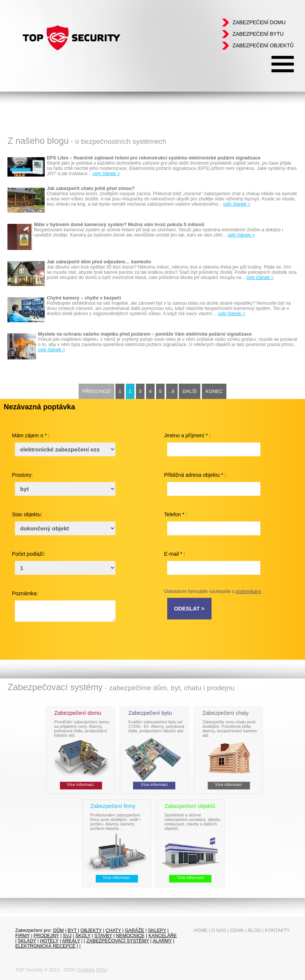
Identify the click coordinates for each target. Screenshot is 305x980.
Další (190, 391)
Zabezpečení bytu (258, 34)
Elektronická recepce (45, 946)
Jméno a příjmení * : (188, 435)
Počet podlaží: (28, 554)
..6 (172, 391)
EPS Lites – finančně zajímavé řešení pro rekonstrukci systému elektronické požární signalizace (153, 158)
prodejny (46, 936)
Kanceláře (162, 936)
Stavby (103, 936)
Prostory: (22, 475)
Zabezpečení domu (259, 22)
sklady (27, 941)
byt (72, 930)
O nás (219, 930)
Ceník (237, 930)
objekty (91, 930)
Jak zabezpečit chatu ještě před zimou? (90, 188)
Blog (255, 930)
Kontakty (277, 930)
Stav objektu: (27, 514)
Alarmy (162, 941)
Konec (214, 391)
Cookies (86, 970)
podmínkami (248, 592)
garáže (134, 930)
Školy (83, 936)
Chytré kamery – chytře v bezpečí (84, 298)
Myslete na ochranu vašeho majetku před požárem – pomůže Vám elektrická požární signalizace (145, 334)
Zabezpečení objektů (263, 45)
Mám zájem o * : (31, 435)
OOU (101, 970)
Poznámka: (25, 593)
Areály (71, 941)
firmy (23, 936)
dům (58, 930)
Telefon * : (176, 514)
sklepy (157, 930)
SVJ (67, 936)
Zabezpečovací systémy (118, 941)
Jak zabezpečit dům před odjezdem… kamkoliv (99, 262)
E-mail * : (175, 554)
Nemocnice (130, 936)
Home (200, 930)
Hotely (49, 941)
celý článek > (106, 174)
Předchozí (97, 391)
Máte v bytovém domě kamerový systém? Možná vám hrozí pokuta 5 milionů (119, 225)
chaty (113, 930)
